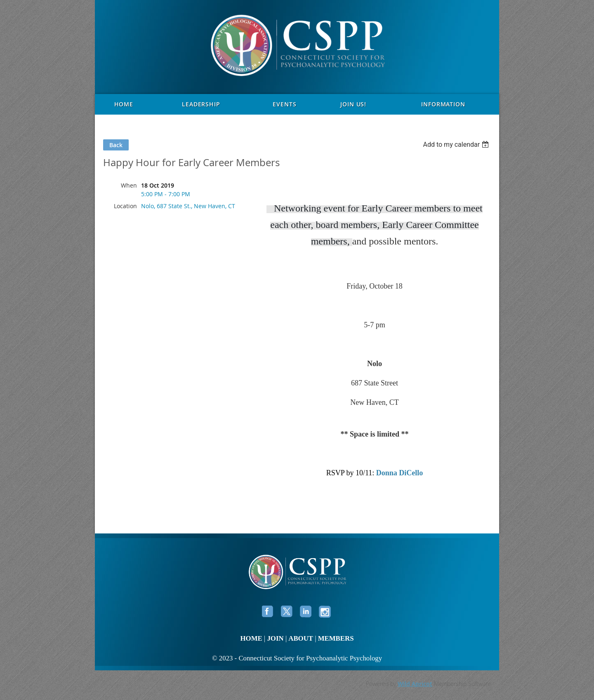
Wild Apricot (415, 684)
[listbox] (457, 144)
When (129, 185)
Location (125, 206)
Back (116, 145)
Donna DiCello (400, 473)
